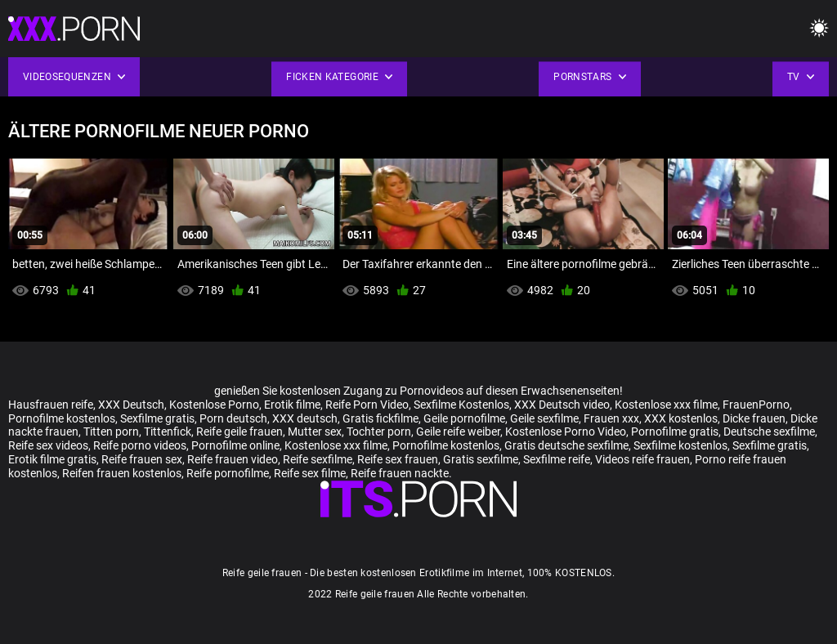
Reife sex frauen (398, 459)
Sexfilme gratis (157, 418)
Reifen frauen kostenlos (122, 473)
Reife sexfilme (318, 459)
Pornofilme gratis (675, 432)
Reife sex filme (310, 473)
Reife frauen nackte (400, 473)
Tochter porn (379, 432)
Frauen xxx (611, 418)
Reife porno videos (140, 445)
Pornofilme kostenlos (62, 418)
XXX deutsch (305, 418)
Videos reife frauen (642, 459)
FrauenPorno (756, 405)
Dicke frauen (754, 418)
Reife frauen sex (142, 459)
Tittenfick (168, 432)
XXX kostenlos (681, 418)
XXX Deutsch (131, 405)
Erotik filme (292, 405)
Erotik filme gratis (52, 459)
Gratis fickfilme (380, 418)
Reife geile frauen (239, 432)
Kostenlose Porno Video (566, 432)
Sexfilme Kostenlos (461, 405)
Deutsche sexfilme (769, 432)
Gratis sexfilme (481, 459)
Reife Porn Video (367, 405)
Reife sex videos (48, 445)
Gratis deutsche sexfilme (566, 445)
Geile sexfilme (544, 418)
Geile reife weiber (458, 432)
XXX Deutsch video (562, 405)
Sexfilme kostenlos (680, 445)
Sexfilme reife (557, 459)
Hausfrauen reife (51, 405)
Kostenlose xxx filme (666, 405)
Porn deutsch (233, 418)
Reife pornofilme (228, 473)
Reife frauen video (233, 459)
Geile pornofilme (464, 418)
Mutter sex (315, 432)
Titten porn (111, 432)
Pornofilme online (235, 445)
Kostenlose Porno (214, 405)
